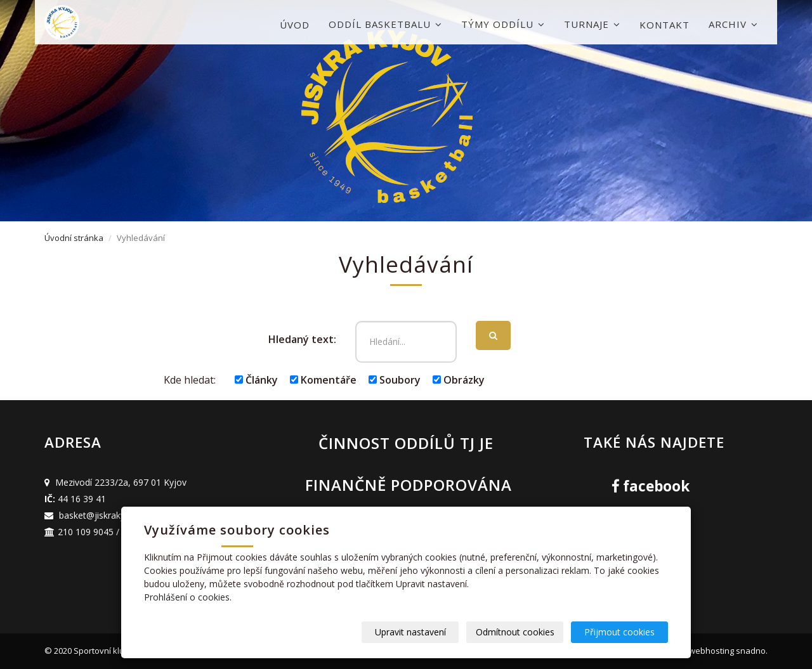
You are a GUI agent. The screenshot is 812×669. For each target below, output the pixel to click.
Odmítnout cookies (515, 632)
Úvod (295, 25)
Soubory (395, 380)
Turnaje (592, 24)
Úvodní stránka (74, 238)
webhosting (711, 651)
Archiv (733, 24)
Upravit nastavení (410, 632)
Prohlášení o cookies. (188, 597)
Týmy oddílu (503, 24)
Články (256, 380)
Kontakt (665, 25)
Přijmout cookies (619, 632)
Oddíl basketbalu (385, 24)
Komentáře (323, 380)
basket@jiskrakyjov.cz (104, 515)
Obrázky (459, 380)
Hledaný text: (302, 339)
